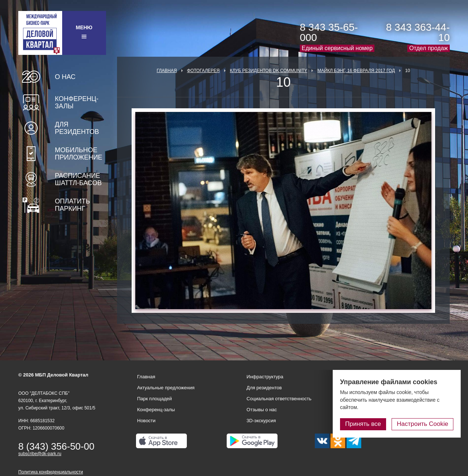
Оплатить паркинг (72, 205)
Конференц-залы (77, 102)
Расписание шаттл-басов (78, 179)
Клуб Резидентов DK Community (269, 71)
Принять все (363, 424)
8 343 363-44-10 (418, 32)
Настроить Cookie (422, 424)
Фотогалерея (203, 71)
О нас (65, 77)
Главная (167, 71)
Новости (146, 421)
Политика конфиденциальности (51, 472)
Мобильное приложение (79, 154)
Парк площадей (154, 399)
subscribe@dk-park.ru (40, 454)
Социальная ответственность (279, 399)
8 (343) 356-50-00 (56, 446)
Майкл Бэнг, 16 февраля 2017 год (356, 71)
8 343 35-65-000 (329, 32)
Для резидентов (77, 128)
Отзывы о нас (262, 410)
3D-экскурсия (261, 421)
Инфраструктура (265, 377)
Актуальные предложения (166, 388)
